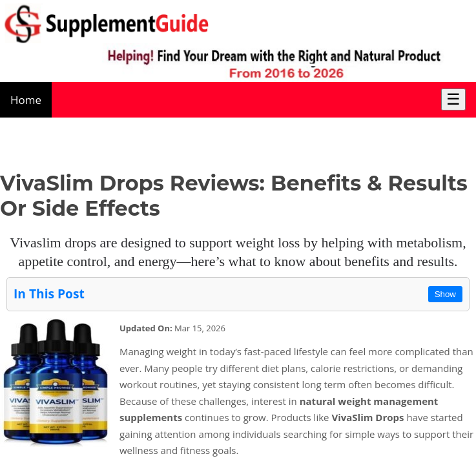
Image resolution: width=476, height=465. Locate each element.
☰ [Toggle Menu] (453, 99)
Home (26, 100)
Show (445, 294)
